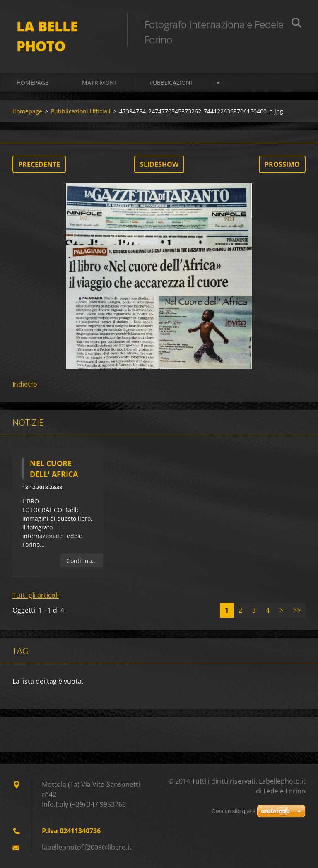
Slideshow (159, 164)
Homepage (33, 83)
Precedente (39, 164)
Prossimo (282, 164)
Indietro (25, 384)
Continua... (82, 561)
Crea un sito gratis (234, 811)
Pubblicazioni (171, 83)
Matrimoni (99, 83)
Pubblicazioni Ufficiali (81, 111)
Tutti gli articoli (36, 595)
